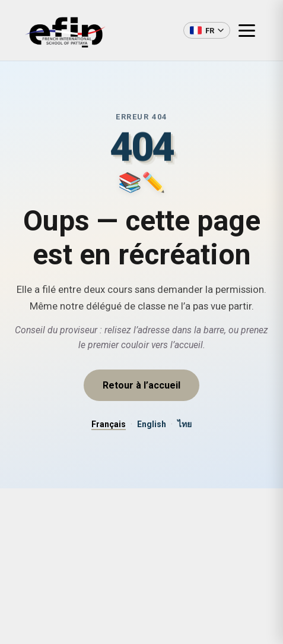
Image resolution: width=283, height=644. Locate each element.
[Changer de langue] (207, 30)
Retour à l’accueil (141, 385)
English (152, 424)
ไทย (185, 424)
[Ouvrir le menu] (252, 30)
